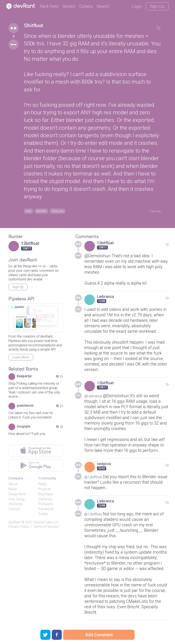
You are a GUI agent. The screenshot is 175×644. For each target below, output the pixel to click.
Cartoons (45, 501)
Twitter (44, 516)
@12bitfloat (95, 479)
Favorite (153, 211)
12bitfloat (38, 27)
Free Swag (16, 501)
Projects (45, 491)
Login (137, 6)
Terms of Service (46, 529)
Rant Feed (49, 6)
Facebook (46, 511)
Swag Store (17, 496)
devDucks (16, 506)
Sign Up (157, 6)
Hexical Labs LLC (46, 524)
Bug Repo (46, 496)
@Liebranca (95, 398)
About (13, 486)
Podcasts (46, 506)
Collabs (86, 6)
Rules (42, 486)
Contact (14, 511)
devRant (15, 524)
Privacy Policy (19, 529)
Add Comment (99, 635)
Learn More (21, 359)
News (13, 491)
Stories (69, 6)
